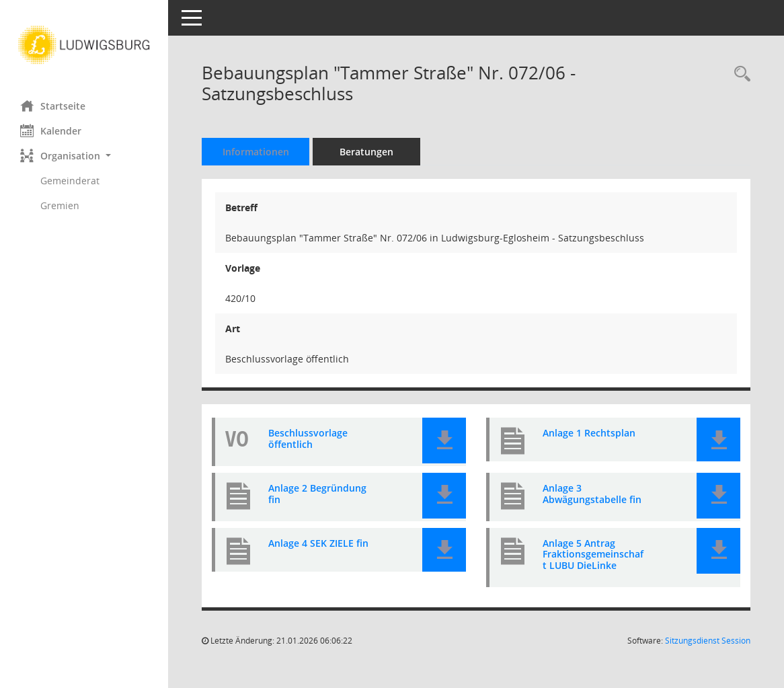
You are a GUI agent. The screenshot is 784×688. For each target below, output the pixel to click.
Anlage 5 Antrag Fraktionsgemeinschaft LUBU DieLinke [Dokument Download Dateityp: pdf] (593, 555)
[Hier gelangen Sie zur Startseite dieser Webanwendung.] (84, 45)
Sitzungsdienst (708, 641)
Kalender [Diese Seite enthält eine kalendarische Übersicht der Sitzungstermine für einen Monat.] (51, 130)
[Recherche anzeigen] (739, 74)
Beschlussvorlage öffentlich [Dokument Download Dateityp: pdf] (308, 439)
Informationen (256, 152)
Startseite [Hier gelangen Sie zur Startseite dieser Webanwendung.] (53, 106)
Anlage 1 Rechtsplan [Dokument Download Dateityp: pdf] (589, 433)
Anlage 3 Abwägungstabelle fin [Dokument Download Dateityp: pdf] (592, 494)
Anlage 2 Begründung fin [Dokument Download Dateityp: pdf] (317, 494)
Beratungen (366, 152)
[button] (84, 156)
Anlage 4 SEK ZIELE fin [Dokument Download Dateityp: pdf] (318, 544)
